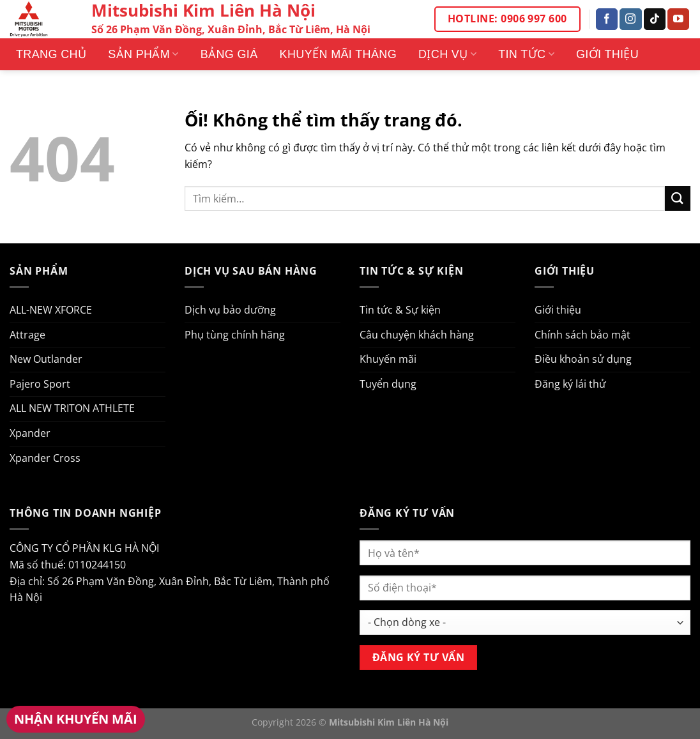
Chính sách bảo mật (582, 335)
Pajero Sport (40, 384)
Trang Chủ (51, 54)
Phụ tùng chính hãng (235, 335)
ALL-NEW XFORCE (51, 310)
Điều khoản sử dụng (583, 359)
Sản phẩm (143, 54)
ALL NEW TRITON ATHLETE (72, 408)
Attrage (27, 335)
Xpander (30, 433)
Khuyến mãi (388, 359)
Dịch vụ (447, 54)
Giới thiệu (607, 54)
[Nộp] (678, 198)
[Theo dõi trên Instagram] (630, 19)
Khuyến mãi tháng (338, 54)
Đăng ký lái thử (570, 384)
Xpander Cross (45, 458)
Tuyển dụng (388, 384)
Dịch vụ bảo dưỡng (230, 310)
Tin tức (526, 54)
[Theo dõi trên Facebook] (607, 19)
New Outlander (46, 359)
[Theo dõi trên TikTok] (655, 19)
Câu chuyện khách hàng (417, 335)
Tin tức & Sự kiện (400, 310)
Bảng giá (229, 54)
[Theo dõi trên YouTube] (678, 19)
